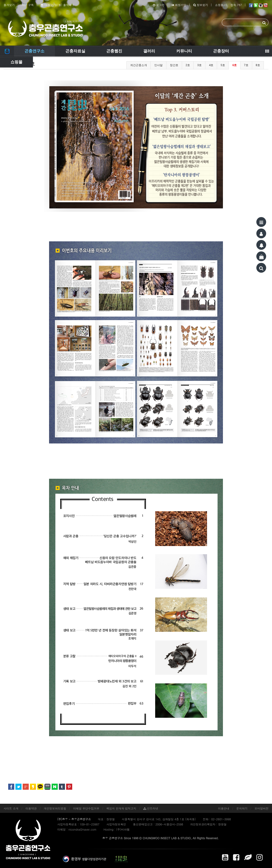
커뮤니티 (184, 51)
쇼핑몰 (219, 5)
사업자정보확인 (116, 824)
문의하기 (242, 808)
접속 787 (236, 5)
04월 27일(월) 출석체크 (57, 5)
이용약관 (31, 808)
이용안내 (224, 808)
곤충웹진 (114, 51)
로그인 (159, 5)
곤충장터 (221, 51)
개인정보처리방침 (55, 808)
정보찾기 (201, 5)
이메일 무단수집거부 (86, 808)
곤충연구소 (34, 51)
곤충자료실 (75, 51)
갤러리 (149, 51)
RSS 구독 (28, 5)
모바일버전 (261, 808)
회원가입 (179, 5)
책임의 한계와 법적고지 (121, 808)
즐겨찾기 (9, 5)
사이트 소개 (11, 808)
